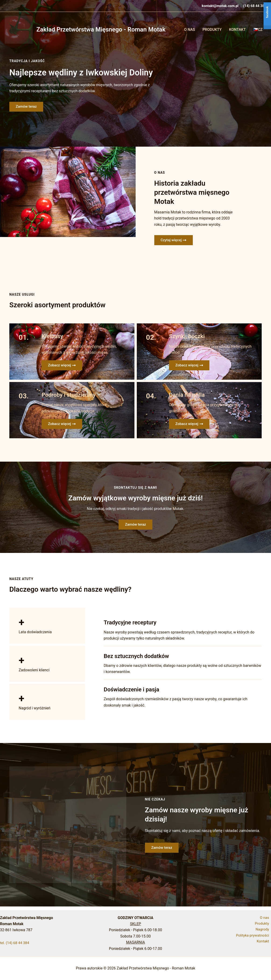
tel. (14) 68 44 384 (15, 943)
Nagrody (264, 930)
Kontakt (237, 30)
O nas (266, 918)
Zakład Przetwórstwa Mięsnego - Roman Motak (101, 29)
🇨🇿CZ (258, 30)
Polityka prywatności (254, 936)
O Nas (190, 30)
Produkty (212, 30)
